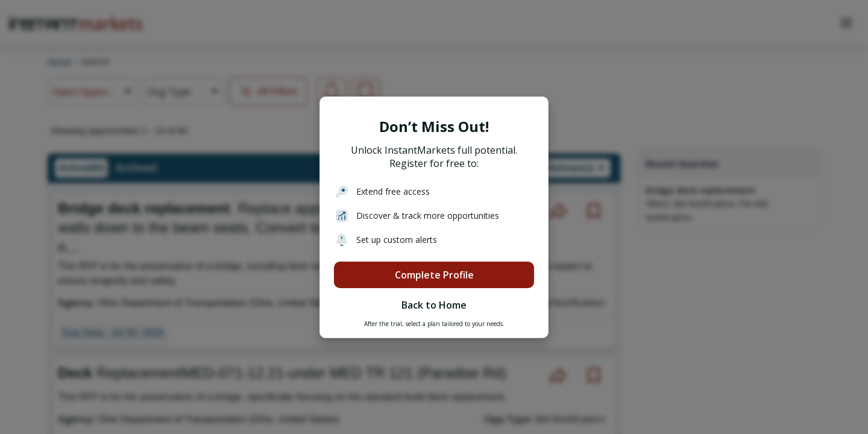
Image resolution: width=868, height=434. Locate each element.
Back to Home (434, 305)
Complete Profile (434, 275)
